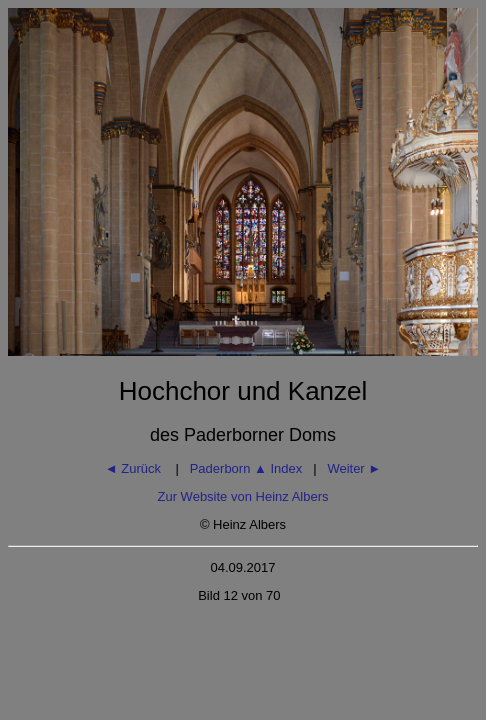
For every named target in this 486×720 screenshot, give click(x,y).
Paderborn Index (246, 468)
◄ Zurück (135, 468)
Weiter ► (354, 468)
